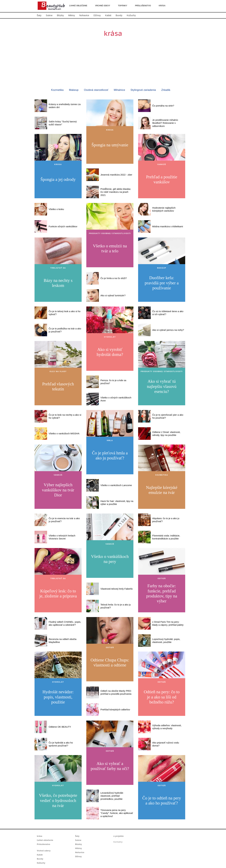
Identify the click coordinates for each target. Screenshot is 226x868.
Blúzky (60, 15)
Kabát (108, 15)
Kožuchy (131, 15)
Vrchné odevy (103, 6)
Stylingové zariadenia (143, 90)
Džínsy (97, 15)
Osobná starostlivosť (96, 90)
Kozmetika (57, 90)
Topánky (123, 6)
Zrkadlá (166, 90)
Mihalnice (119, 90)
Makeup (74, 90)
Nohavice (84, 15)
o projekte (119, 836)
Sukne (49, 15)
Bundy (119, 15)
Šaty (39, 15)
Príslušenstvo (143, 6)
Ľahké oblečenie (78, 6)
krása (162, 6)
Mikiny (72, 15)
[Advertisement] (113, 60)
